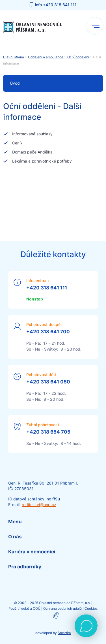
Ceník (17, 143)
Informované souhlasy (32, 134)
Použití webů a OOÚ (24, 608)
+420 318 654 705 (48, 432)
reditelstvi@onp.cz (39, 505)
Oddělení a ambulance (46, 57)
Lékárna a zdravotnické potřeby (42, 161)
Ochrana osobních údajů (62, 608)
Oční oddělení (78, 57)
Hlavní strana (14, 57)
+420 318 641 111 (47, 288)
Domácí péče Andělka (32, 152)
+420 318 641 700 (48, 332)
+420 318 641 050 (48, 382)
